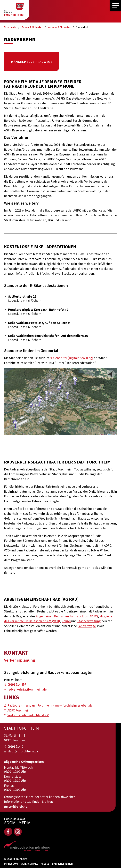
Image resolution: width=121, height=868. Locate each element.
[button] (116, 5)
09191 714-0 (15, 746)
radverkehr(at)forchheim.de (27, 689)
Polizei (66, 621)
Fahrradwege (87, 626)
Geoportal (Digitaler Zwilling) (73, 358)
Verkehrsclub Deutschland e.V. (28, 715)
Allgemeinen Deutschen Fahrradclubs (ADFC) (67, 616)
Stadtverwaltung (89, 621)
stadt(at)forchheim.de (23, 751)
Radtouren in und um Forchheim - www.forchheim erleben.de (50, 705)
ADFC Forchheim (19, 710)
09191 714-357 (17, 684)
